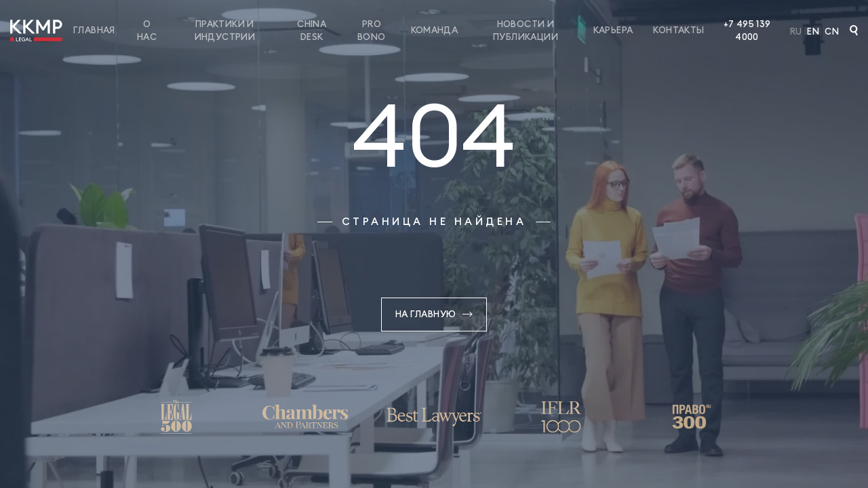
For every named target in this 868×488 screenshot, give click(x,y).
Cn (832, 31)
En (813, 31)
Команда (435, 30)
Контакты (678, 30)
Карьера (613, 30)
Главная (94, 30)
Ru (796, 31)
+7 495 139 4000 (747, 30)
